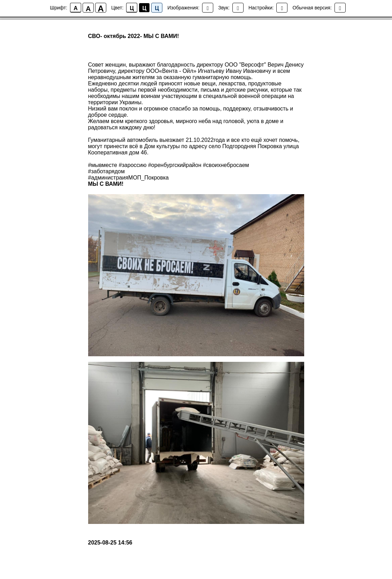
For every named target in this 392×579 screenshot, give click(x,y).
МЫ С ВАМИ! (106, 184)
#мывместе (103, 165)
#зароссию (133, 165)
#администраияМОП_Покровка (129, 178)
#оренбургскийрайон (175, 165)
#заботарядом (107, 171)
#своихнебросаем (226, 165)
